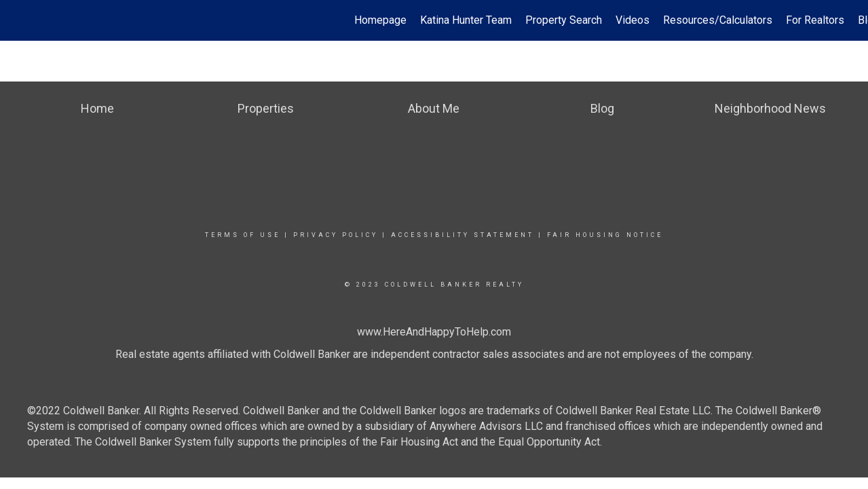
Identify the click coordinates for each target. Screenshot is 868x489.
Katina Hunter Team (466, 20)
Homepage (380, 20)
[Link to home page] (17, 20)
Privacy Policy (336, 235)
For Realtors (815, 20)
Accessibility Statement (463, 235)
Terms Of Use (243, 235)
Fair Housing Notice (605, 235)
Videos (633, 20)
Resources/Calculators (718, 20)
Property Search (564, 20)
